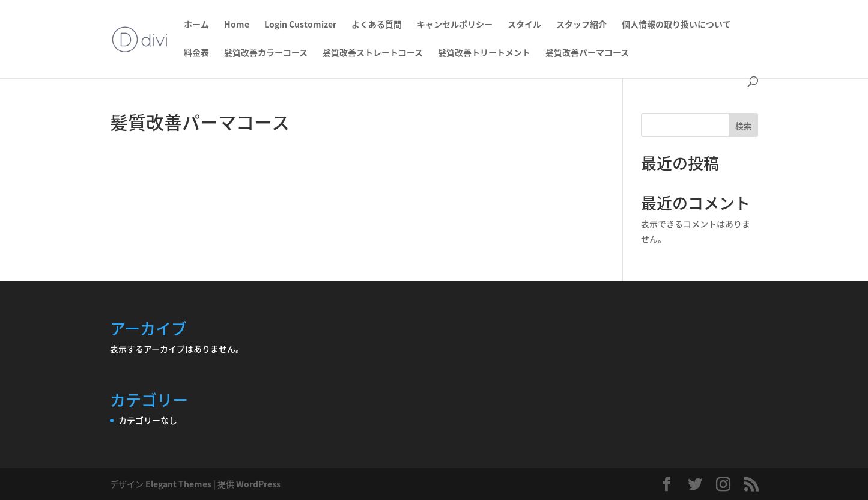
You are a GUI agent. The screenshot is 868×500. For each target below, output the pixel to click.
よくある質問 (377, 25)
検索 (744, 126)
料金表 (196, 53)
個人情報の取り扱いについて (676, 25)
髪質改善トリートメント (484, 53)
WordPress (258, 484)
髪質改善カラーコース (266, 53)
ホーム (196, 25)
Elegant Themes (178, 484)
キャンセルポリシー (455, 25)
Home (237, 25)
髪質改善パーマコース (587, 53)
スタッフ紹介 (581, 25)
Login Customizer (300, 25)
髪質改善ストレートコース (373, 53)
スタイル (524, 25)
